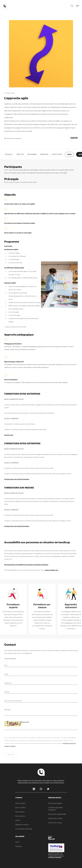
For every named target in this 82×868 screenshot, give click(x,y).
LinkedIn (34, 789)
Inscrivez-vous (9, 435)
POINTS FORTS (57, 154)
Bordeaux (19, 846)
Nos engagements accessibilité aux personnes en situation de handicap (26, 565)
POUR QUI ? (9, 154)
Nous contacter (21, 803)
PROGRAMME (32, 154)
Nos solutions (20, 812)
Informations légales (55, 803)
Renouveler (25, 722)
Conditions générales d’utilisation (55, 809)
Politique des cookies (55, 818)
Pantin (17, 842)
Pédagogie (44, 154)
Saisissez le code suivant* (13, 723)
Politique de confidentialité (57, 814)
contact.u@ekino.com (51, 570)
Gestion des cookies (55, 823)
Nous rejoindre (20, 816)
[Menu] (78, 6)
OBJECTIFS (20, 154)
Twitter (48, 789)
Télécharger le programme (13, 138)
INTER (69, 155)
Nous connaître (20, 808)
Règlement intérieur (22, 825)
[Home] (5, 6)
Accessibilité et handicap (24, 829)
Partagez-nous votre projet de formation (17, 479)
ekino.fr (18, 820)
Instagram (41, 789)
